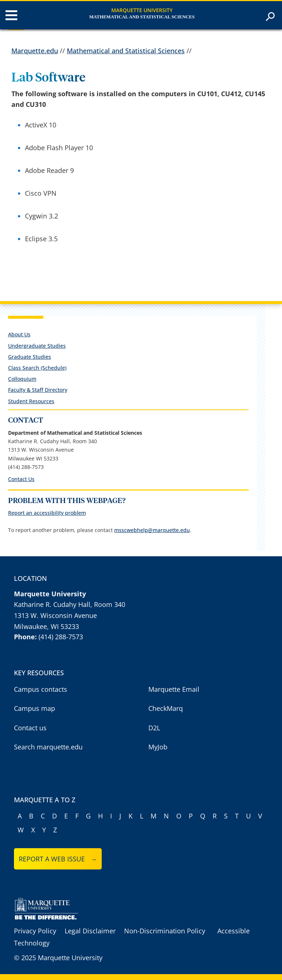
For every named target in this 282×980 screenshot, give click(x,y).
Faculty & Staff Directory (38, 390)
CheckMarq (166, 708)
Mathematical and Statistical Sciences (142, 17)
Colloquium (22, 379)
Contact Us (21, 479)
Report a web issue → (58, 859)
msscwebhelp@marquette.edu (152, 530)
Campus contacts (41, 689)
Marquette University (142, 10)
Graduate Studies (30, 357)
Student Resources (31, 401)
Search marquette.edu (48, 747)
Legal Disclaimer (90, 931)
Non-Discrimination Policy (165, 931)
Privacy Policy (35, 931)
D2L (154, 728)
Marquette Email (174, 689)
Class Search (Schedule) (37, 368)
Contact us (30, 728)
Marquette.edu (35, 51)
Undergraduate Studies (37, 346)
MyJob (158, 747)
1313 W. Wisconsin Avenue (55, 615)
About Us (19, 334)
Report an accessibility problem (47, 513)
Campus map (35, 708)
